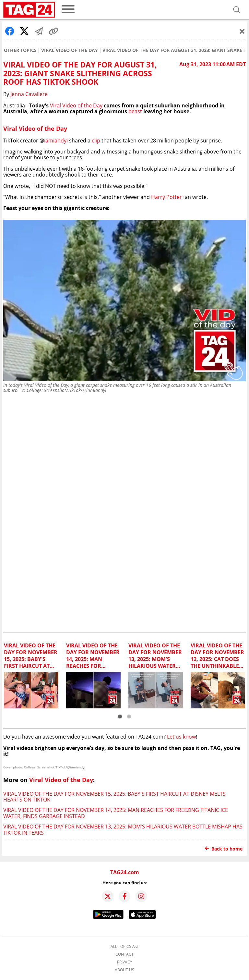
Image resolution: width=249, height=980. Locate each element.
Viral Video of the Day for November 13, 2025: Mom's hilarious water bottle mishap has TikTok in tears (123, 829)
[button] (120, 717)
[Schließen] (242, 31)
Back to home (224, 849)
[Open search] (237, 10)
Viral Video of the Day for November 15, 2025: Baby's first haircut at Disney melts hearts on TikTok (114, 797)
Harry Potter (166, 197)
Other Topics (20, 50)
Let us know (181, 737)
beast (135, 111)
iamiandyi (56, 141)
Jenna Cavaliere (29, 94)
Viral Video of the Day (70, 50)
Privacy (125, 962)
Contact (124, 954)
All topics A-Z (124, 947)
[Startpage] (29, 10)
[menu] (68, 10)
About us (124, 970)
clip (96, 141)
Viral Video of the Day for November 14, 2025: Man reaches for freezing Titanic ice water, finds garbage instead (116, 813)
